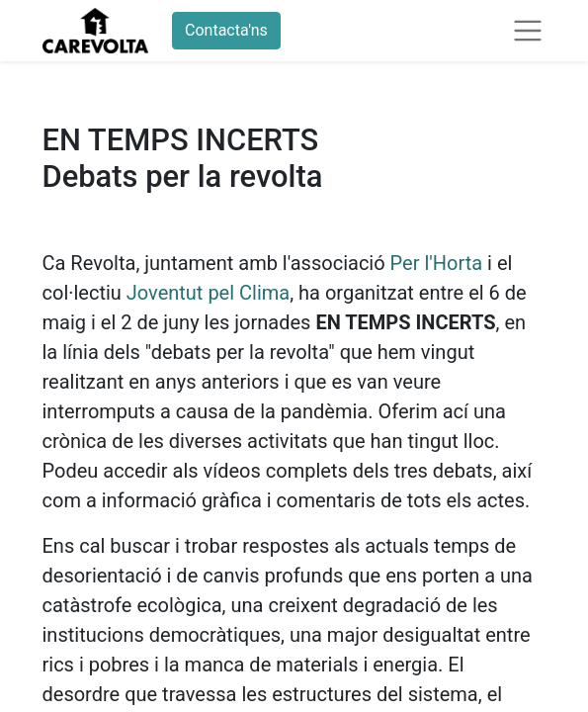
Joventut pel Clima (208, 293)
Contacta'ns (226, 30)
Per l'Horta (437, 263)
